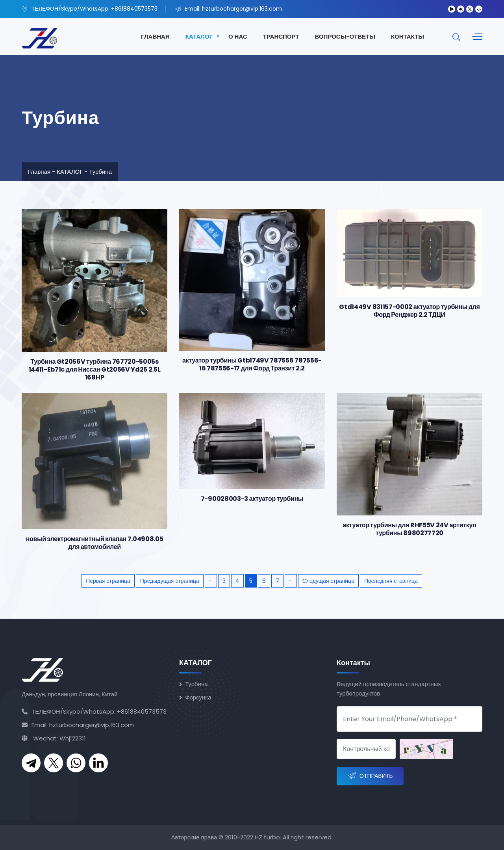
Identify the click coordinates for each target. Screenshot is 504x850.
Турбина (100, 172)
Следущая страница (328, 581)
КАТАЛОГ (199, 36)
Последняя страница (391, 581)
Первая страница (108, 581)
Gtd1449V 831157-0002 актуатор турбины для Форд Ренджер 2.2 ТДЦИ (409, 311)
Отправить (370, 776)
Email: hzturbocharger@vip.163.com (78, 725)
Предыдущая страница (170, 581)
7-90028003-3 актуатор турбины (252, 499)
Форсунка (198, 697)
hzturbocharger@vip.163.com (242, 9)
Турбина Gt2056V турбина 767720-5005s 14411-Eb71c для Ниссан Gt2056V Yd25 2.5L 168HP (95, 369)
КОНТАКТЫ (408, 36)
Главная (39, 172)
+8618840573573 (134, 9)
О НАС (238, 36)
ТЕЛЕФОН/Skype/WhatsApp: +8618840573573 (94, 711)
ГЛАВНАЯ (155, 36)
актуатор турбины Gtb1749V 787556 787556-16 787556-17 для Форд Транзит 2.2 (252, 364)
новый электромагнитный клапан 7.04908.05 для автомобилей (95, 543)
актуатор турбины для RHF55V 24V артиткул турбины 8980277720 (409, 529)
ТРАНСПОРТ (281, 36)
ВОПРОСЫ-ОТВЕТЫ (345, 36)
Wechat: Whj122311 (54, 738)
